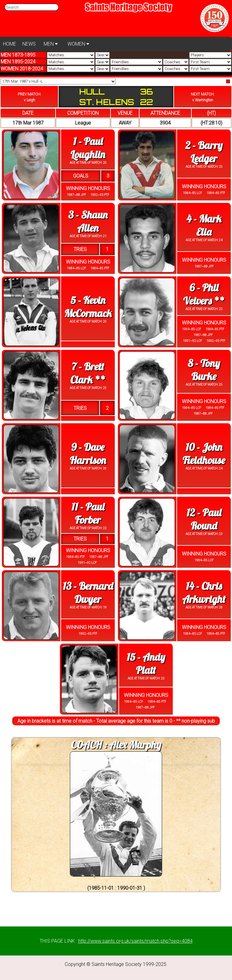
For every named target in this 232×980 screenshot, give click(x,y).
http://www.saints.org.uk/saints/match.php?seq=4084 (135, 941)
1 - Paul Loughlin (88, 148)
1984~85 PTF (216, 193)
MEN (51, 44)
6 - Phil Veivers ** (204, 294)
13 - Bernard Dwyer (88, 593)
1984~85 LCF (192, 193)
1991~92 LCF (192, 341)
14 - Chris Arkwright (204, 593)
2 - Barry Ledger (204, 152)
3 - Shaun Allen (88, 221)
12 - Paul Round (204, 519)
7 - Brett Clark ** (88, 373)
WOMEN (78, 44)
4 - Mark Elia (204, 225)
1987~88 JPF (76, 195)
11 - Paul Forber (88, 513)
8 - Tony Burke (204, 370)
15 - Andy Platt (146, 664)
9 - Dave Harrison (88, 454)
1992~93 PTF (100, 195)
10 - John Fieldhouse (204, 454)
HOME (10, 44)
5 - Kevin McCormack (88, 307)
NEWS (29, 44)
